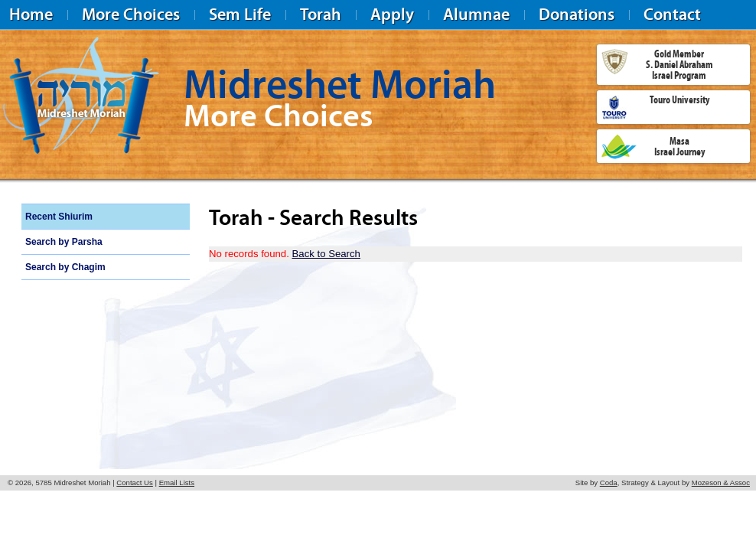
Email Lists (177, 483)
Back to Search (326, 254)
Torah (321, 14)
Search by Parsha (64, 242)
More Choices (131, 14)
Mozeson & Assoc (721, 483)
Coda (609, 483)
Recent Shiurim (59, 217)
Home (31, 14)
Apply (392, 14)
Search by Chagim (65, 267)
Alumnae (476, 14)
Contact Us (134, 483)
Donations (577, 14)
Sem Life (240, 14)
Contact (672, 14)
